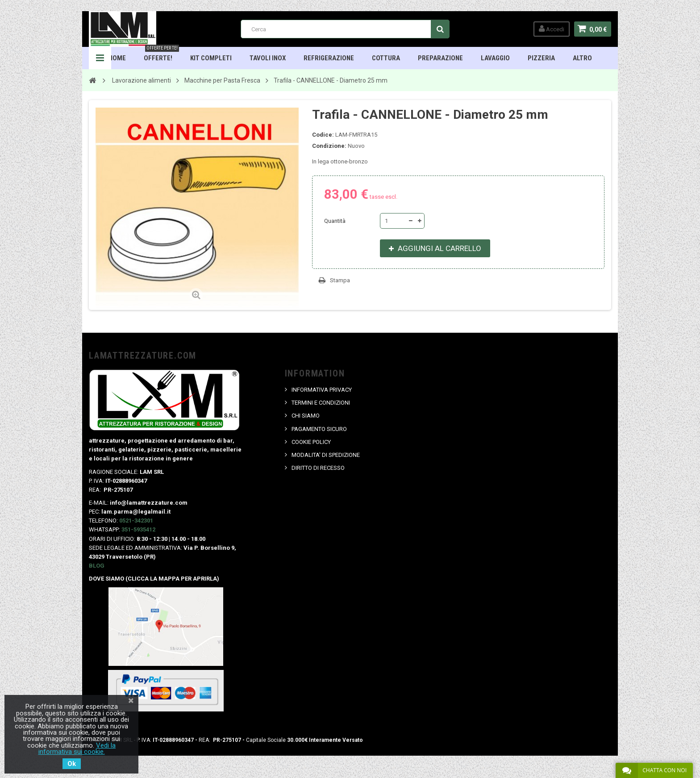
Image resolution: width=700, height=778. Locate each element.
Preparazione (440, 58)
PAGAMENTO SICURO (319, 429)
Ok (72, 764)
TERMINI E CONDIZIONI (321, 403)
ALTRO (582, 58)
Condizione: (329, 146)
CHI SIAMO (306, 416)
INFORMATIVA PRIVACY (322, 390)
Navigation (100, 58)
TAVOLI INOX (268, 58)
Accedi (552, 29)
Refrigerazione (329, 58)
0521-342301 (136, 521)
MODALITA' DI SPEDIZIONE (326, 455)
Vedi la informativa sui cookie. (77, 749)
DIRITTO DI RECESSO (318, 468)
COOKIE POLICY (311, 442)
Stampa (340, 280)
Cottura (386, 58)
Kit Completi (211, 58)
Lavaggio (495, 58)
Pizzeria (541, 58)
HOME (117, 58)
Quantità (335, 221)
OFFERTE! (161, 54)
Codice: (323, 135)
